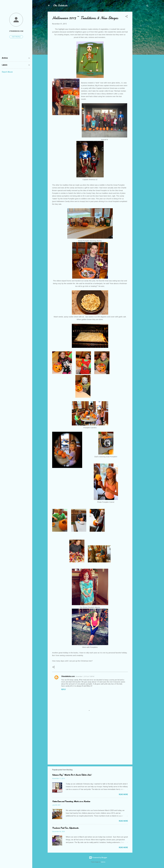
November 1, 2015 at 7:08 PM (85, 676)
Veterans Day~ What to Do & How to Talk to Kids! (72, 775)
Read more (123, 794)
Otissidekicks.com (68, 676)
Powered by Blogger (98, 858)
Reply (64, 689)
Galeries (103, 862)
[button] (126, 17)
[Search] (147, 6)
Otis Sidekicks (60, 5)
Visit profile (16, 37)
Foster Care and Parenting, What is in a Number (71, 801)
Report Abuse (7, 72)
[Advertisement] (141, 46)
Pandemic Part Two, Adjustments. (66, 828)
